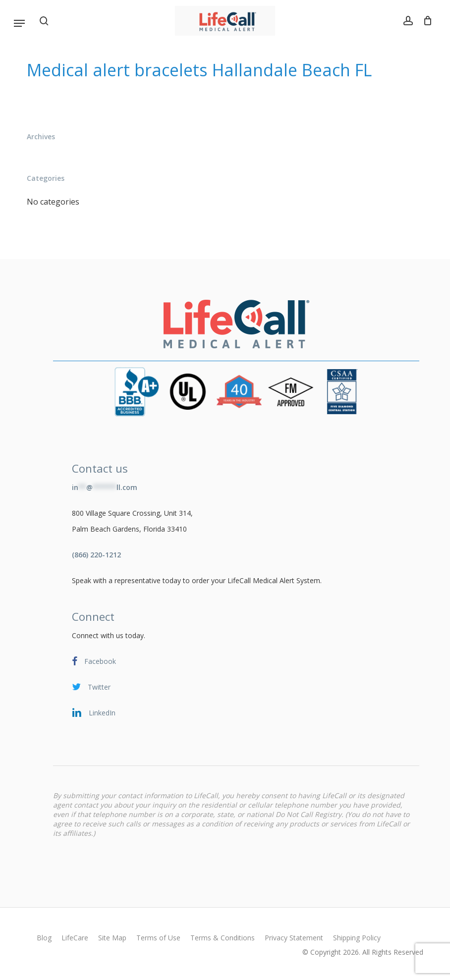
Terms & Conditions (223, 938)
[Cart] (425, 21)
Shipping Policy (357, 938)
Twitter (91, 687)
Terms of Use (158, 938)
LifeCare (75, 938)
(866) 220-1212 (96, 555)
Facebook (94, 661)
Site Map (112, 938)
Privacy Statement (294, 938)
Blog (44, 938)
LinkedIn (94, 713)
